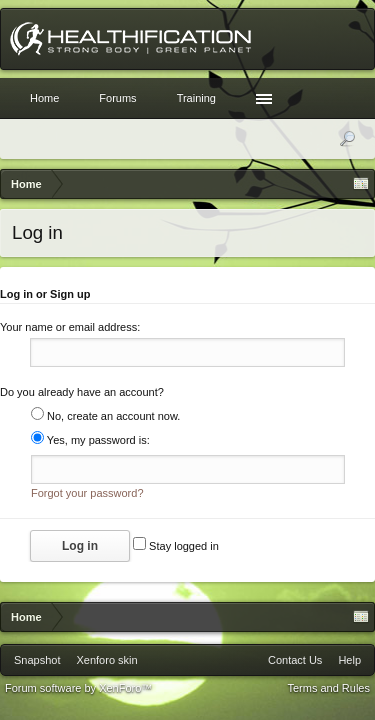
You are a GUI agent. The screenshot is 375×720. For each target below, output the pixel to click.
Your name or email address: (70, 327)
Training (196, 98)
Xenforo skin (106, 666)
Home (44, 98)
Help (349, 666)
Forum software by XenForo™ (78, 694)
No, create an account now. (105, 419)
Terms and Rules (328, 694)
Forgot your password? (87, 499)
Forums (117, 98)
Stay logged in (176, 552)
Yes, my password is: (90, 443)
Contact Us (295, 666)
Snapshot (37, 666)
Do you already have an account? (82, 395)
